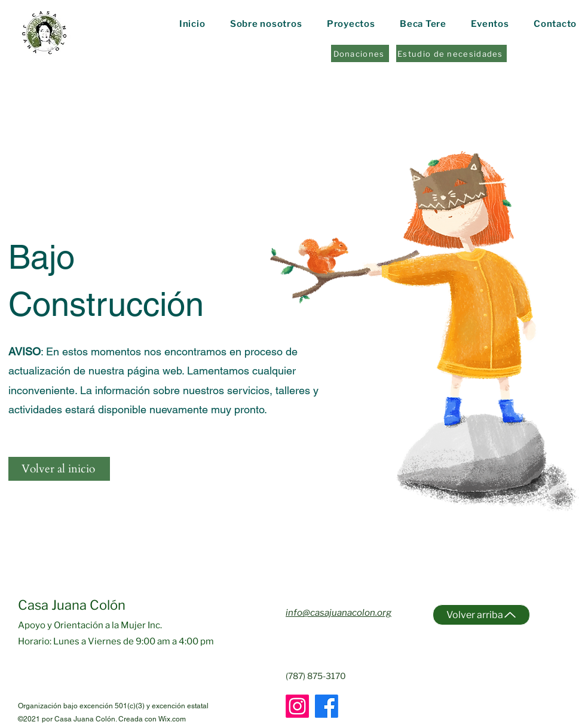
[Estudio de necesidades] (451, 53)
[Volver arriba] (481, 615)
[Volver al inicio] (59, 469)
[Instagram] (297, 706)
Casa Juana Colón (72, 605)
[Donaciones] (360, 53)
